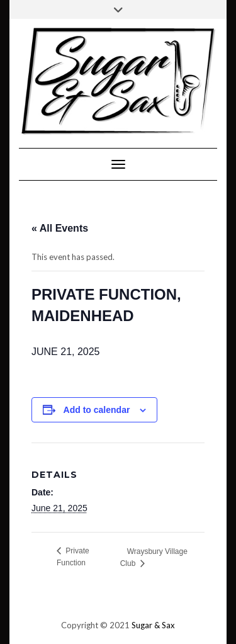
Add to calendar (97, 410)
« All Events (60, 228)
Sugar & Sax (153, 625)
